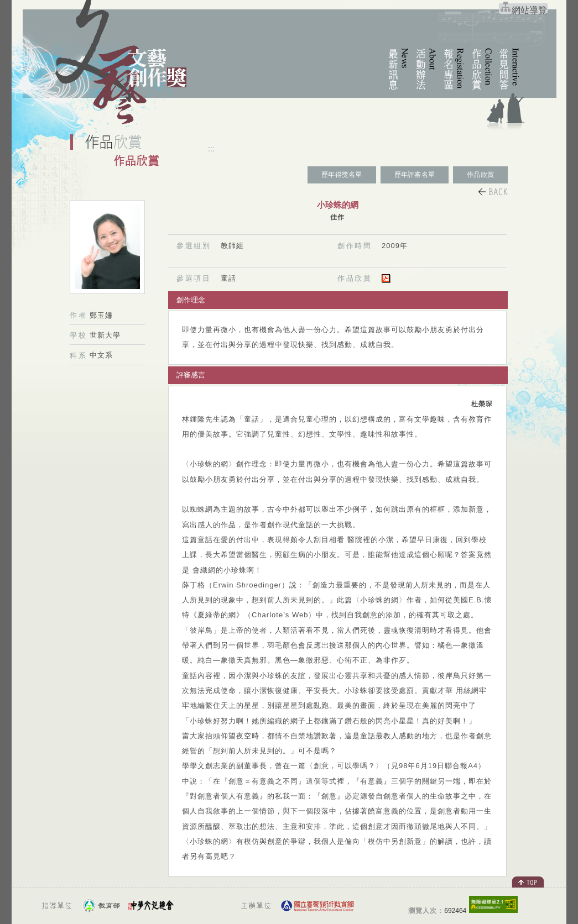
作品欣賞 (480, 175)
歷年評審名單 (415, 175)
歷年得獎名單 (342, 175)
